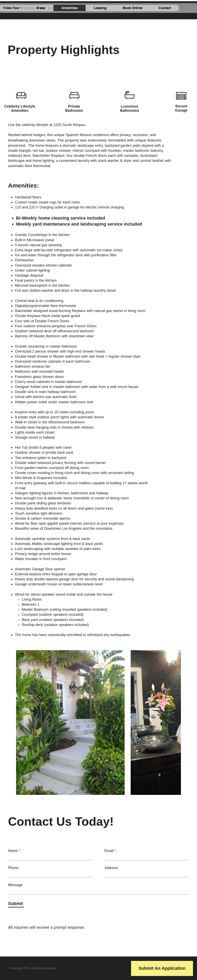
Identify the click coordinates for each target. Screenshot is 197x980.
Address (111, 868)
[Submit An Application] (162, 968)
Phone (13, 868)
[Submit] (16, 904)
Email (109, 851)
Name (13, 851)
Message (15, 885)
